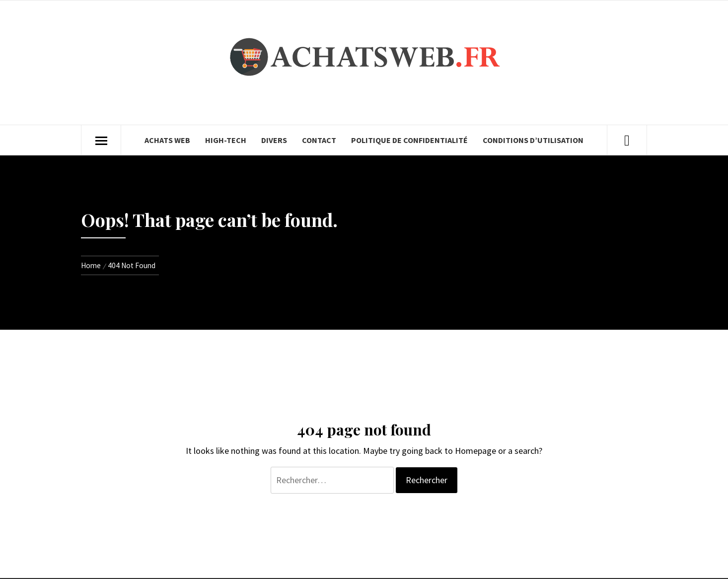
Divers (274, 140)
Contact (319, 140)
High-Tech (226, 140)
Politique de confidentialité (409, 140)
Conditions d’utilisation (533, 140)
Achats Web (167, 140)
